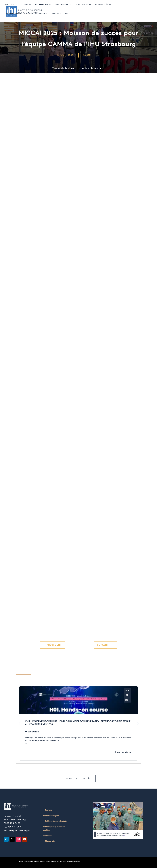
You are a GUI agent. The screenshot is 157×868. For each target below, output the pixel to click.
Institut (10, 8)
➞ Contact (47, 836)
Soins (25, 8)
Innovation (62, 8)
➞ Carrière (47, 810)
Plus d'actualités (79, 779)
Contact (56, 17)
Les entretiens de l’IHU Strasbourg (26, 17)
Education (82, 8)
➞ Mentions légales (51, 816)
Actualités (101, 8)
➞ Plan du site (49, 841)
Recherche (41, 8)
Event (87, 55)
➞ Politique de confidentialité (55, 821)
